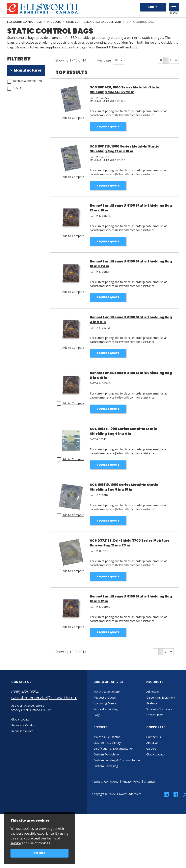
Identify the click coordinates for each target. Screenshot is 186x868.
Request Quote (108, 127)
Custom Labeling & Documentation (117, 760)
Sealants (152, 703)
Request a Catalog (105, 709)
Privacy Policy (131, 781)
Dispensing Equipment (161, 697)
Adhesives (153, 692)
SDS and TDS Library (107, 743)
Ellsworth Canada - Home (25, 22)
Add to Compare (73, 118)
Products (54, 22)
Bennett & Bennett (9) (27, 81)
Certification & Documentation (114, 749)
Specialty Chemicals (159, 709)
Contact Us (154, 737)
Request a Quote (105, 697)
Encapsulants (155, 715)
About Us (152, 743)
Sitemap (150, 781)
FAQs (97, 715)
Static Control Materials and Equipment (94, 22)
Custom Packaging (106, 766)
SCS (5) (18, 88)
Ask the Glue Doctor (107, 692)
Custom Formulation (107, 754)
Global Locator (156, 754)
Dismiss (39, 853)
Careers (151, 749)
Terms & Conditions (105, 781)
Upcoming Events (105, 703)
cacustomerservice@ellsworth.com (44, 697)
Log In (153, 7)
